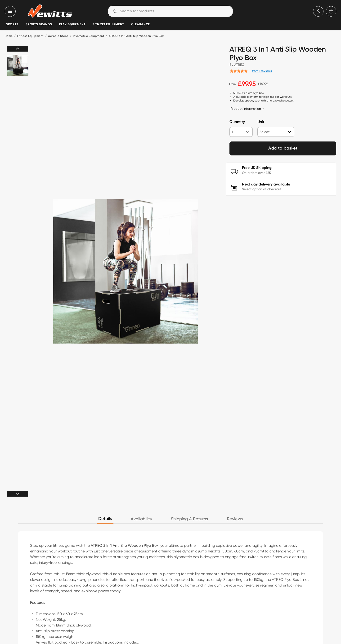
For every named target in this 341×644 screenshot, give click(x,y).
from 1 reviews (262, 71)
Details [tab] (105, 519)
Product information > (247, 109)
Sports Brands (39, 24)
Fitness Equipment (108, 24)
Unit (261, 122)
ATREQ (239, 65)
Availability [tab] (141, 519)
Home (9, 36)
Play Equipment (72, 24)
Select (265, 132)
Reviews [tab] (235, 519)
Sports (12, 24)
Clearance (141, 24)
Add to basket (283, 148)
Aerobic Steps (58, 36)
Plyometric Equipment (89, 36)
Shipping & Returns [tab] (189, 519)
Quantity (237, 122)
